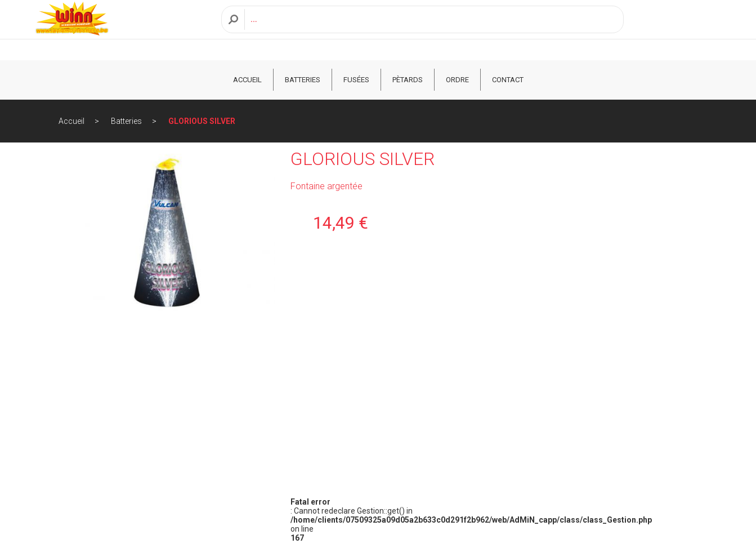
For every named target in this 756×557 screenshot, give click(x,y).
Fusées (356, 80)
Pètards (408, 80)
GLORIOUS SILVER (202, 121)
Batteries (303, 80)
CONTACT (508, 80)
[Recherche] (431, 30)
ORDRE (457, 80)
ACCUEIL (247, 80)
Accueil (71, 121)
